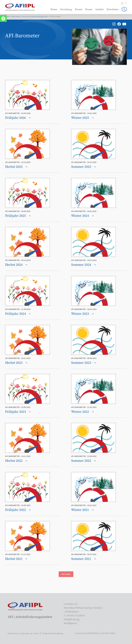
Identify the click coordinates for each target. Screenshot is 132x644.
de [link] (122, 3)
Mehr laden (66, 574)
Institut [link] (100, 9)
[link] (3, 19)
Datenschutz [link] (13, 633)
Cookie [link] (36, 633)
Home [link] (54, 9)
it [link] (126, 3)
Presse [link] (89, 9)
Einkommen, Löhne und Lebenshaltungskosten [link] (30, 17)
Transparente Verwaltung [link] (52, 633)
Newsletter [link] (113, 9)
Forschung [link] (66, 9)
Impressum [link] (26, 633)
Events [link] (79, 9)
